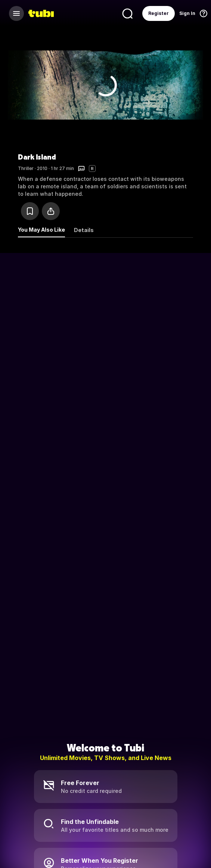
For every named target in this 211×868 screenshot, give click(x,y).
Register (159, 13)
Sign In (187, 13)
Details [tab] (84, 230)
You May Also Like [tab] (41, 230)
